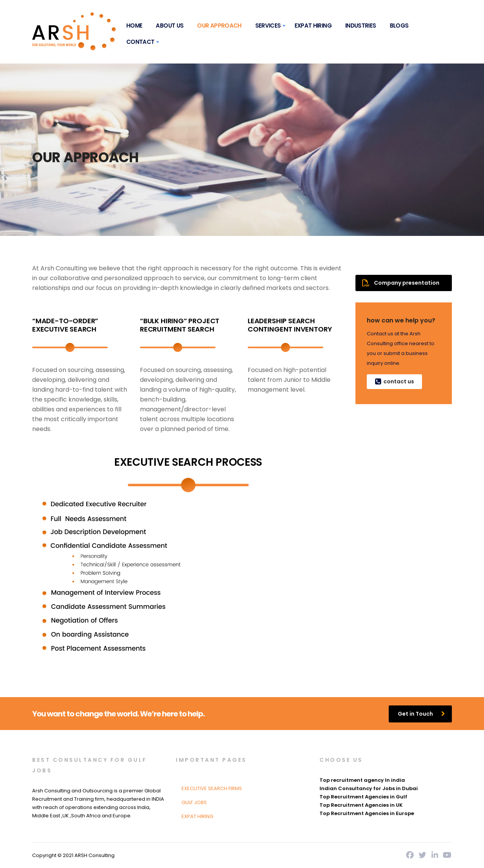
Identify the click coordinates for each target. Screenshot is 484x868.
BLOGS (399, 26)
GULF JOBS (194, 802)
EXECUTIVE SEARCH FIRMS (212, 788)
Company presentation (400, 283)
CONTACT (140, 42)
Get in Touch (421, 714)
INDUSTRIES (361, 26)
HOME (134, 26)
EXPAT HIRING (313, 26)
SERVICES (268, 26)
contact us (394, 381)
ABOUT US (170, 26)
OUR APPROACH (219, 26)
